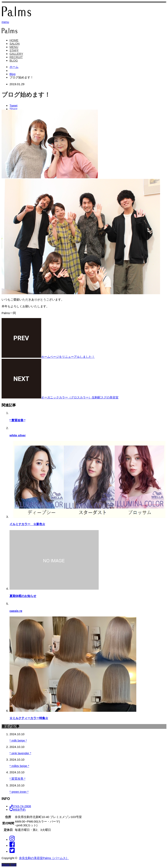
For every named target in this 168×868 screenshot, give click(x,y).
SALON (15, 44)
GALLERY (16, 54)
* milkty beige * (19, 766)
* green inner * (19, 792)
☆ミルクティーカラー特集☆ (29, 718)
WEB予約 (18, 810)
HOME (14, 40)
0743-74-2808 (20, 806)
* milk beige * (18, 740)
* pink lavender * (20, 753)
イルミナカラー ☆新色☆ (27, 524)
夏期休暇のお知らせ (23, 596)
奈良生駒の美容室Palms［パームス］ (44, 858)
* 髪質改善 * (17, 420)
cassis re (16, 611)
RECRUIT (16, 57)
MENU (14, 47)
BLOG (14, 60)
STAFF (14, 50)
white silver (18, 435)
